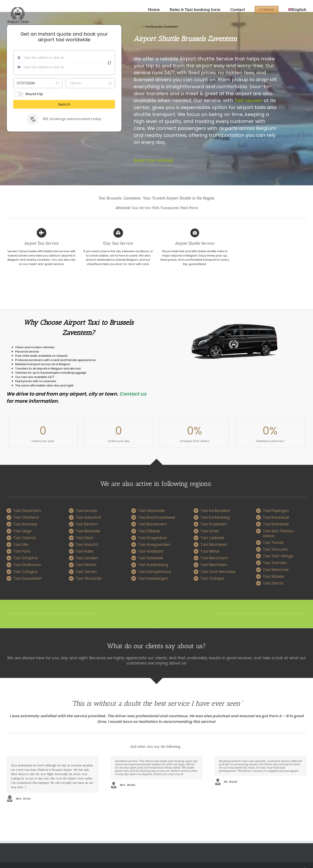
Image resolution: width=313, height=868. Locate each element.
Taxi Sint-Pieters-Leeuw (279, 533)
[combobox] (52, 58)
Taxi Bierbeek (88, 531)
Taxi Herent (86, 565)
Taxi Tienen (86, 572)
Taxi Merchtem (214, 558)
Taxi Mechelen (214, 565)
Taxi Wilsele (274, 576)
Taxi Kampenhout (155, 572)
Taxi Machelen (214, 545)
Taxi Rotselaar (276, 524)
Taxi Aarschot (88, 517)
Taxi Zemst (273, 583)
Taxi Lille (21, 545)
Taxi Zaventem (27, 511)
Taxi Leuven (248, 100)
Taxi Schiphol (25, 558)
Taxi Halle (84, 551)
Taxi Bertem (87, 524)
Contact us (133, 394)
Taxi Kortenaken (215, 511)
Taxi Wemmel (276, 570)
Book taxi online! (153, 160)
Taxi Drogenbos (152, 538)
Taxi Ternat (273, 543)
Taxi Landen (87, 558)
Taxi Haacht (87, 545)
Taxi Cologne (25, 572)
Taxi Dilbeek (149, 531)
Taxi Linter (210, 531)
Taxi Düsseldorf (27, 578)
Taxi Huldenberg (153, 565)
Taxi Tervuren (275, 549)
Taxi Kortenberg (215, 517)
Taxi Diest (85, 538)
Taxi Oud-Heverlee (218, 572)
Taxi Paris (22, 551)
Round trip (34, 94)
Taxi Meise (210, 551)
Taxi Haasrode (151, 511)
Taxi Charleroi (26, 517)
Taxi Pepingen (276, 511)
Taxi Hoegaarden (154, 545)
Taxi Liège (22, 531)
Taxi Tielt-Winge (278, 556)
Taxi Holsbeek (151, 558)
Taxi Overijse (212, 578)
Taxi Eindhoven (27, 565)
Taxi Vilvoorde (89, 578)
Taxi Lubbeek (212, 538)
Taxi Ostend (24, 538)
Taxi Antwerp (25, 524)
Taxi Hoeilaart (151, 551)
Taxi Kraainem (214, 524)
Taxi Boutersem (152, 524)
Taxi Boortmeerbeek (157, 517)
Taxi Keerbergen (153, 578)
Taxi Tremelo (275, 563)
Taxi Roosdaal (276, 517)
